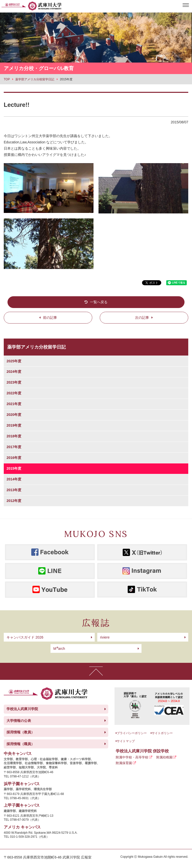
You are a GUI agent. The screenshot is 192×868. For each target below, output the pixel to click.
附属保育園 (124, 763)
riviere (105, 637)
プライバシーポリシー (132, 733)
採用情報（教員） (20, 732)
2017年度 (14, 447)
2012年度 (14, 501)
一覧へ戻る (99, 302)
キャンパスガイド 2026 (25, 637)
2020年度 (14, 415)
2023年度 (14, 382)
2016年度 (14, 458)
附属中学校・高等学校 (132, 757)
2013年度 (14, 490)
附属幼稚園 (164, 757)
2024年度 (14, 372)
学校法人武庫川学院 (22, 709)
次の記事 (142, 318)
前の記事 (50, 318)
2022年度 (14, 393)
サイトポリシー (162, 733)
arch (59, 649)
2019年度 (14, 425)
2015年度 (14, 468)
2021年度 (14, 404)
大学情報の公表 (19, 721)
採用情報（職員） (20, 744)
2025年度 (14, 361)
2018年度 (14, 436)
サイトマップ (126, 741)
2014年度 (14, 479)
